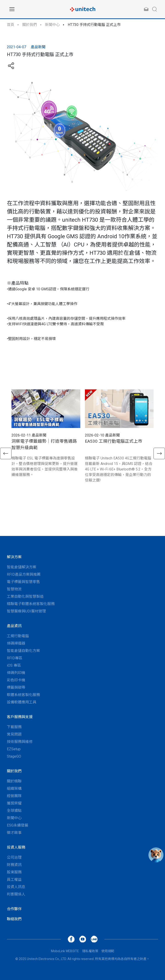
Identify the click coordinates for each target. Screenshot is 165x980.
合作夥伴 (14, 909)
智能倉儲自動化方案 (23, 651)
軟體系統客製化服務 (23, 695)
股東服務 (14, 872)
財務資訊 (14, 865)
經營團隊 (14, 796)
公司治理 (14, 857)
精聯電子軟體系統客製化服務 (31, 604)
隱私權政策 (90, 951)
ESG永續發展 (18, 825)
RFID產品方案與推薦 (24, 574)
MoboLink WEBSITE (65, 951)
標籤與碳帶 (16, 687)
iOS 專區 (14, 665)
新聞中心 (52, 25)
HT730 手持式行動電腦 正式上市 (94, 25)
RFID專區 (15, 658)
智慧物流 (14, 589)
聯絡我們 (14, 919)
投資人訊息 (16, 887)
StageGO (14, 756)
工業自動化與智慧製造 (25, 596)
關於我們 (30, 25)
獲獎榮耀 (14, 803)
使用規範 (108, 951)
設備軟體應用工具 (22, 702)
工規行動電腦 (18, 636)
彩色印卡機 (16, 680)
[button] (6, 453)
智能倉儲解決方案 (22, 567)
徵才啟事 (14, 833)
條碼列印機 (16, 673)
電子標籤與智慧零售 (23, 582)
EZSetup (14, 749)
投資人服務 (16, 847)
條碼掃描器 (16, 643)
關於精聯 (14, 781)
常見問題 (14, 734)
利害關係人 (16, 894)
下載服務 (14, 727)
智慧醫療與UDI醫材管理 (26, 611)
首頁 (11, 25)
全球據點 (14, 811)
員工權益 (14, 879)
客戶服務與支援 (20, 717)
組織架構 (14, 789)
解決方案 (14, 557)
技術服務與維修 (20, 742)
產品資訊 (14, 626)
